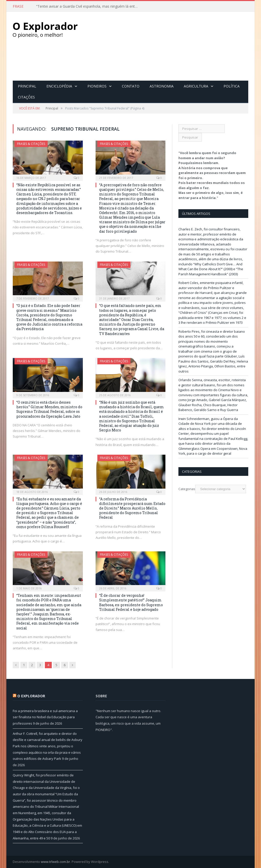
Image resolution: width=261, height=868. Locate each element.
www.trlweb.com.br (55, 862)
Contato (131, 86)
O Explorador (31, 696)
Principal (27, 86)
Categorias (187, 489)
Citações (26, 97)
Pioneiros (97, 86)
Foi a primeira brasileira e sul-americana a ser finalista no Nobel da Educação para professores (45, 717)
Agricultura (196, 86)
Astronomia (162, 86)
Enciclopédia (59, 86)
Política (232, 86)
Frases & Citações (31, 144)
